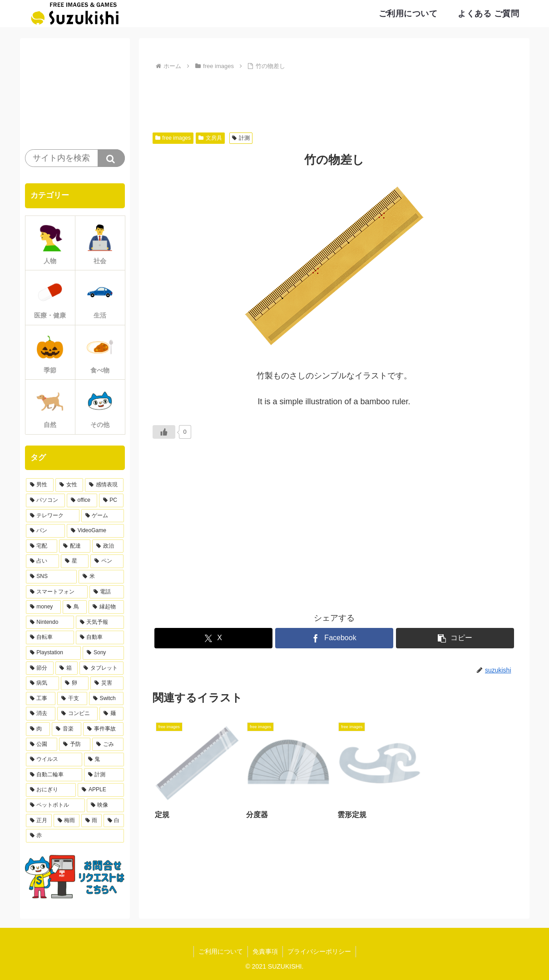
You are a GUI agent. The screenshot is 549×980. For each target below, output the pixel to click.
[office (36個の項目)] (82, 500)
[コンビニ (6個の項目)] (77, 714)
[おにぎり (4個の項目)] (51, 790)
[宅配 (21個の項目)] (42, 546)
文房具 (210, 138)
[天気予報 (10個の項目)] (100, 622)
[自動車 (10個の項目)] (100, 637)
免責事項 (265, 951)
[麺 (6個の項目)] (111, 714)
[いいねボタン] (164, 432)
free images (173, 138)
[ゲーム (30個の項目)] (103, 516)
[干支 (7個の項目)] (72, 699)
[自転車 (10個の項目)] (50, 637)
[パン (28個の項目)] (45, 531)
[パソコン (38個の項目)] (45, 500)
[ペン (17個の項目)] (107, 561)
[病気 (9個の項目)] (42, 683)
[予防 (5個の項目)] (75, 745)
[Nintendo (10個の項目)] (50, 622)
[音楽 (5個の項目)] (67, 729)
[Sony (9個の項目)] (103, 653)
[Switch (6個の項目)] (106, 699)
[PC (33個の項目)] (111, 500)
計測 (241, 138)
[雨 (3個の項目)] (91, 821)
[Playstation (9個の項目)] (54, 653)
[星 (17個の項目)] (75, 561)
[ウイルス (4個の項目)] (54, 759)
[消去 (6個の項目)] (41, 714)
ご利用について (221, 951)
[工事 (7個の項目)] (41, 699)
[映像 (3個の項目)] (105, 805)
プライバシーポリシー (319, 951)
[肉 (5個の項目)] (38, 729)
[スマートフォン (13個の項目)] (57, 592)
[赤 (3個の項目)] (75, 836)
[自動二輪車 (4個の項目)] (54, 775)
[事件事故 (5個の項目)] (103, 729)
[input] (75, 158)
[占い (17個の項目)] (42, 561)
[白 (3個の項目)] (114, 821)
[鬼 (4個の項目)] (104, 759)
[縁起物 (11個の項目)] (106, 607)
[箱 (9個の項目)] (67, 668)
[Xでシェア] (213, 638)
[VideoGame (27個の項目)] (95, 531)
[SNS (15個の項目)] (51, 577)
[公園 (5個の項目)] (42, 745)
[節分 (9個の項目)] (40, 668)
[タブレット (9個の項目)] (101, 668)
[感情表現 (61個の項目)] (104, 485)
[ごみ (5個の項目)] (108, 745)
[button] (455, 638)
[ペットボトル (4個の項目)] (55, 805)
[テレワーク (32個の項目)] (53, 516)
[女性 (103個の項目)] (69, 485)
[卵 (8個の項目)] (75, 683)
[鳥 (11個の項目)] (75, 607)
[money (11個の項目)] (43, 607)
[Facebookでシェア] (334, 638)
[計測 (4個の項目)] (104, 775)
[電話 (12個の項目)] (107, 592)
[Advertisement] (334, 98)
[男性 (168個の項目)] (40, 485)
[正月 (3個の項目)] (39, 821)
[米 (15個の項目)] (101, 577)
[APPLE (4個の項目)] (101, 790)
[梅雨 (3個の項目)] (67, 821)
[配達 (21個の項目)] (75, 546)
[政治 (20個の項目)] (108, 546)
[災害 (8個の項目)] (107, 683)
